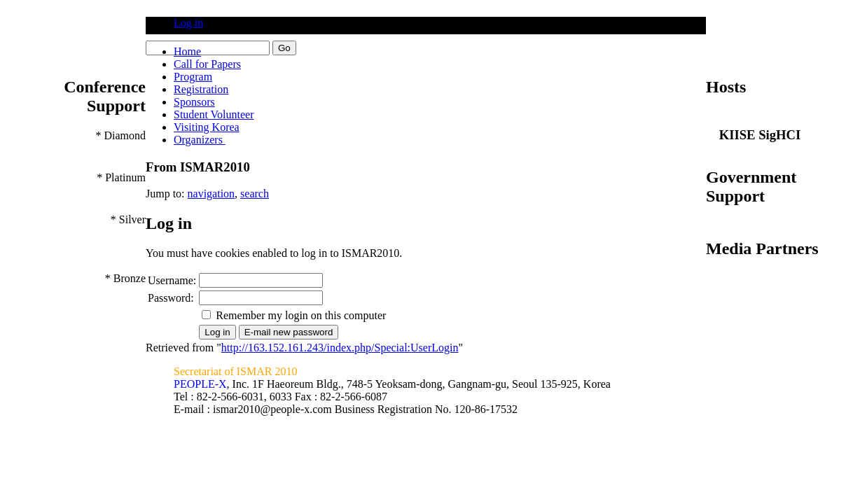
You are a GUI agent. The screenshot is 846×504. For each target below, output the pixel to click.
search (255, 194)
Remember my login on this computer (301, 315)
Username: (172, 280)
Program (193, 77)
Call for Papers (207, 64)
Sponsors (194, 102)
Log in (188, 23)
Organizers (200, 140)
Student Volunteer (214, 114)
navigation (211, 194)
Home (187, 51)
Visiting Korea (207, 127)
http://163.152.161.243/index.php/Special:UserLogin (340, 348)
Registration (201, 89)
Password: (171, 298)
